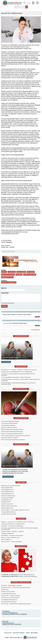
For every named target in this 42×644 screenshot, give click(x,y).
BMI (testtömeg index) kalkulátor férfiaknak (13, 440)
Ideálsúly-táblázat (6, 502)
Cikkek (29, 3)
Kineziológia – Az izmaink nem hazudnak (12, 535)
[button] (21, 29)
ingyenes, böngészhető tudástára (28, 576)
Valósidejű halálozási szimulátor (10, 438)
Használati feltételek (19, 633)
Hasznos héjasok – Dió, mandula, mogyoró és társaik (15, 510)
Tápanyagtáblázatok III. (8, 492)
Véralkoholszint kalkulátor (8, 425)
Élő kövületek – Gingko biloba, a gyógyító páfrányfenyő (16, 604)
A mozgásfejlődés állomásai (8, 512)
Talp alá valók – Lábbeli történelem (11, 596)
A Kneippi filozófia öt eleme (8, 594)
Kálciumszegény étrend (7, 508)
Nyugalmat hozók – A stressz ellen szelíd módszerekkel (16, 587)
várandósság (12, 272)
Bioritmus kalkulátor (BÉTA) (9, 427)
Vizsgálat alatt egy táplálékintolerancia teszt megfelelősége (17, 372)
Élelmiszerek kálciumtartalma (9, 506)
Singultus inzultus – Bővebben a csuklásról (12, 531)
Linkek (28, 633)
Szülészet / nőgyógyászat (9, 282)
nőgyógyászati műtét (7, 277)
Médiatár (38, 3)
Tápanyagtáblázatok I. (7, 488)
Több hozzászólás (8, 477)
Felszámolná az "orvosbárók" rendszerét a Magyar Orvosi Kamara (19, 370)
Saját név (4, 288)
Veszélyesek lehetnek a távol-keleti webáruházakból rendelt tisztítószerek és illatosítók (20, 380)
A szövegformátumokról (8, 303)
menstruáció (31, 272)
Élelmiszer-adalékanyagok (8, 496)
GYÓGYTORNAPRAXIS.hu (27, 575)
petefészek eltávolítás (30, 275)
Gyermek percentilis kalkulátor (9, 423)
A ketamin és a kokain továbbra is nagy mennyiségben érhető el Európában (18, 374)
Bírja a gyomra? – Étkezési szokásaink (11, 542)
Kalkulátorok (33, 3)
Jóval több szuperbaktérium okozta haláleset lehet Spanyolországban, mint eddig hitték (20, 529)
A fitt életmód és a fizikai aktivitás (10, 598)
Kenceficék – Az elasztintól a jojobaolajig (12, 526)
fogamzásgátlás (21, 272)
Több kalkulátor (6, 362)
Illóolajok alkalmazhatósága (9, 514)
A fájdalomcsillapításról (7, 533)
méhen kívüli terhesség (8, 275)
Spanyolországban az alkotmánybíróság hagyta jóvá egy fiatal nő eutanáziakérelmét (18, 383)
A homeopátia (5, 589)
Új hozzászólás (36, 330)
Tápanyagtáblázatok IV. (8, 494)
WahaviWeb (34, 633)
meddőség (19, 275)
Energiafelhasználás (6, 500)
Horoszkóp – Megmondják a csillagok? (11, 585)
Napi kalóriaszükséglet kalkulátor (11, 358)
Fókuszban (25, 3)
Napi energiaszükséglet (7, 498)
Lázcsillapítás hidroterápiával (9, 600)
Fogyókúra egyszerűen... (8, 504)
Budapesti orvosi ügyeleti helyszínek (11, 486)
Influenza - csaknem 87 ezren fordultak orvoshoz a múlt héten (18, 522)
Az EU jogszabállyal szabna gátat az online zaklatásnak (16, 377)
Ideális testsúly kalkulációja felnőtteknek (12, 431)
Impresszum (8, 633)
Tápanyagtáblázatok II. (7, 490)
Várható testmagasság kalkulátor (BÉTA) (12, 434)
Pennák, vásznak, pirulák (8, 592)
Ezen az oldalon (8, 323)
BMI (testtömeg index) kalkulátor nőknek (12, 429)
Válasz (37, 317)
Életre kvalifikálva (6, 540)
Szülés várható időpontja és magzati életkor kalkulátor (16, 436)
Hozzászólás (5, 293)
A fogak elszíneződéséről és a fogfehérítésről (13, 524)
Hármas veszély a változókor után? (10, 537)
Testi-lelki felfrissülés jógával (9, 602)
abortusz (4, 272)
